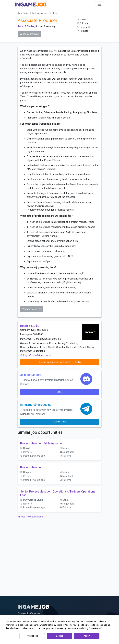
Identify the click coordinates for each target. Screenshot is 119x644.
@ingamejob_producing (36, 405)
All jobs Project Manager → (32, 517)
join (59, 392)
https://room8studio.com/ (36, 355)
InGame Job (26, 13)
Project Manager (31, 467)
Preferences (32, 636)
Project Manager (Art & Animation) (42, 443)
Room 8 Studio (26, 27)
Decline (59, 636)
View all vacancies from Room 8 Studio (60, 362)
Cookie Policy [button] (27, 628)
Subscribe (60, 422)
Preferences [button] (95, 628)
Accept (87, 636)
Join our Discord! (31, 375)
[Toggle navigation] (100, 4)
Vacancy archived (29, 34)
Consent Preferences (29, 614)
